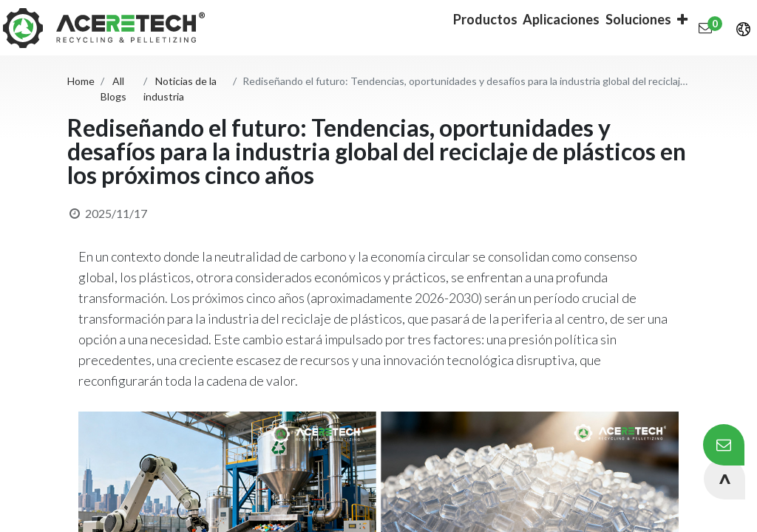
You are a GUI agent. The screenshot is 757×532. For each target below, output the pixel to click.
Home (81, 81)
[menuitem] (466, 28)
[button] (611, 28)
